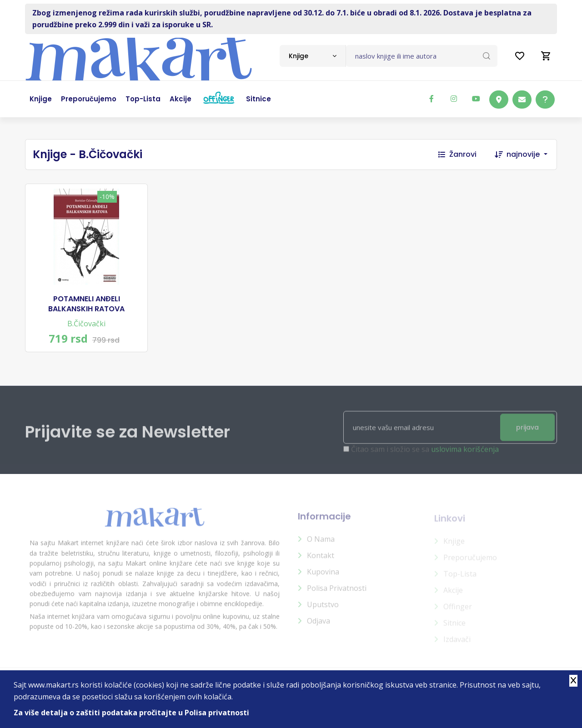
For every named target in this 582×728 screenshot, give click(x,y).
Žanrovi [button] (457, 154)
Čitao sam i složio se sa (425, 454)
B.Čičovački (86, 324)
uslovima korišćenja (465, 454)
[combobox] (313, 56)
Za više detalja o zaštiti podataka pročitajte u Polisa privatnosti (131, 713)
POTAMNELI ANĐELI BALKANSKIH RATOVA (86, 304)
